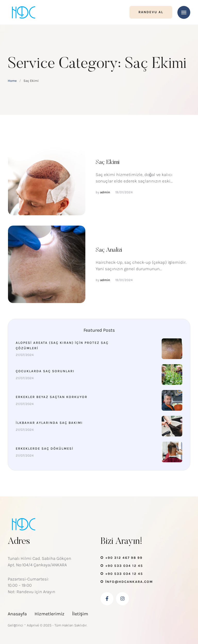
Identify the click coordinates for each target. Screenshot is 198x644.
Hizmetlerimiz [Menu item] (49, 614)
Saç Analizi (109, 250)
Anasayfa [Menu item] (17, 614)
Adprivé (33, 625)
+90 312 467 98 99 (124, 558)
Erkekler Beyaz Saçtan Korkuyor (52, 397)
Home (12, 81)
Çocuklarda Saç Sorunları (45, 371)
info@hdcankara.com (129, 582)
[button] (151, 12)
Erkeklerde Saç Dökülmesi (45, 448)
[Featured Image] (47, 177)
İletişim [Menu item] (80, 614)
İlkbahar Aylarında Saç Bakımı (49, 423)
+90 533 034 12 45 (124, 566)
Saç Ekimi (108, 162)
